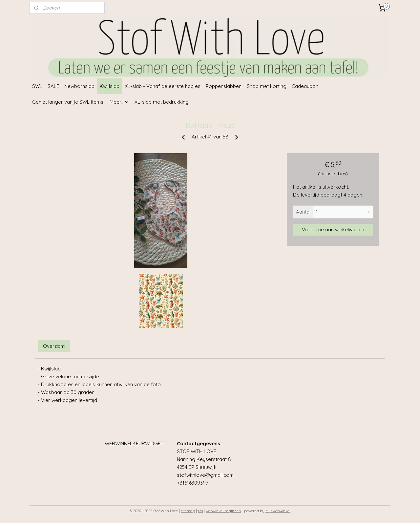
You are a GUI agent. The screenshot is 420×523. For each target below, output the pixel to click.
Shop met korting (267, 86)
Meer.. (119, 102)
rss (200, 511)
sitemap (188, 511)
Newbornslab (79, 86)
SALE (53, 86)
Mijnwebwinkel (278, 511)
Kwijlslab (110, 86)
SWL (37, 86)
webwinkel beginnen (223, 511)
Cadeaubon (305, 86)
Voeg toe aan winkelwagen (333, 230)
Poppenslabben (224, 86)
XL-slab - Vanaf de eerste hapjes (163, 86)
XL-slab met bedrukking (162, 102)
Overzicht (54, 346)
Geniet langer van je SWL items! (68, 102)
